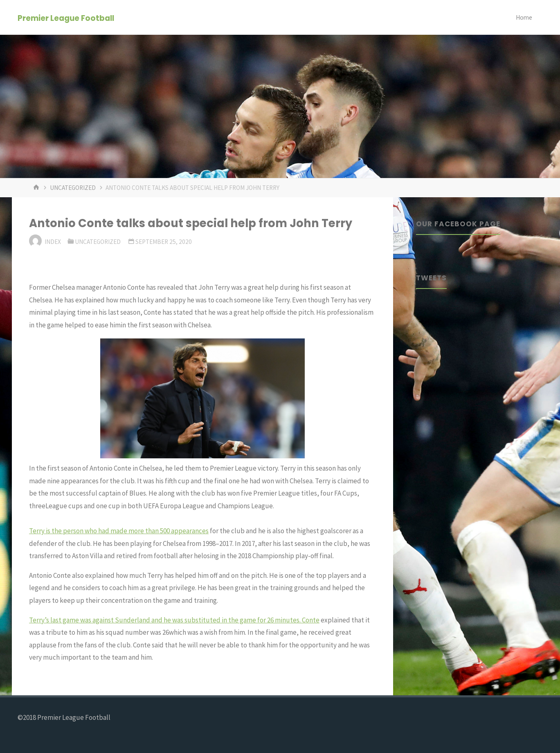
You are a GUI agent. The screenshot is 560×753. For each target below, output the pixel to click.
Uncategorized (73, 188)
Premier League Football (66, 18)
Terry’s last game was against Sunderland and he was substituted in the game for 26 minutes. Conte (174, 620)
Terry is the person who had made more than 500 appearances (119, 531)
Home (524, 17)
